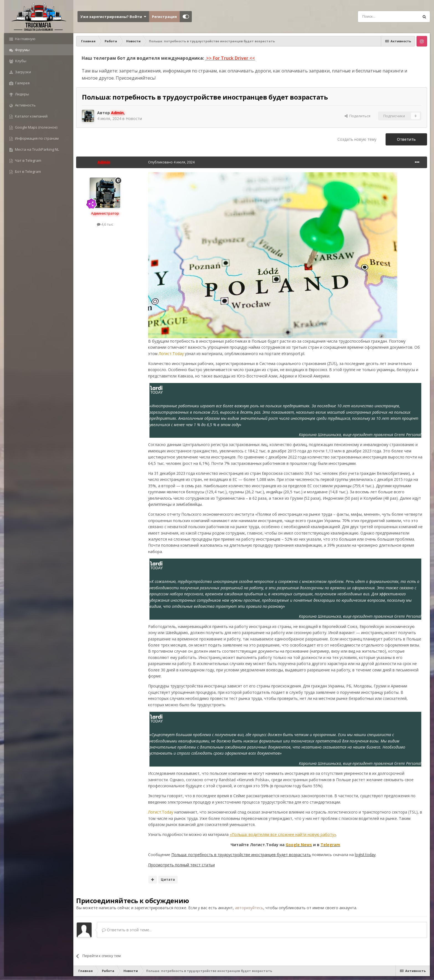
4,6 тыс (105, 224)
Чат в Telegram (28, 160)
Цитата (168, 879)
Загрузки (23, 72)
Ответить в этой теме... (127, 930)
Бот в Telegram (28, 171)
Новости (134, 118)
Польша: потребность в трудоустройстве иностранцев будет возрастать (241, 855)
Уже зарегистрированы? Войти (113, 17)
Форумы (22, 50)
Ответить (406, 139)
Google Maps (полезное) (36, 127)
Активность (25, 105)
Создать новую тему (357, 139)
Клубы (20, 61)
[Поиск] (376, 17)
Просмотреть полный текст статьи (181, 865)
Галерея (22, 83)
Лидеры (22, 94)
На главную (25, 39)
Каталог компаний (31, 116)
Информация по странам (36, 138)
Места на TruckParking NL (37, 149)
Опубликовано (171, 162)
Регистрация (164, 17)
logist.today (365, 855)
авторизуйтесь (249, 908)
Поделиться (357, 116)
